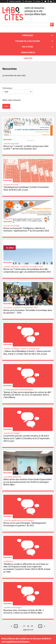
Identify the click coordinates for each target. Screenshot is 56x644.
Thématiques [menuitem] (28, 35)
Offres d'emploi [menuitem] (28, 53)
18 (28, 626)
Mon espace (28, 1)
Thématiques (7, 88)
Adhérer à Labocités (15, 1)
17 (24, 626)
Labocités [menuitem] (28, 58)
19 (32, 626)
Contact (38, 1)
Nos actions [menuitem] (28, 47)
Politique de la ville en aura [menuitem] (28, 41)
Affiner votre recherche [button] (12, 100)
